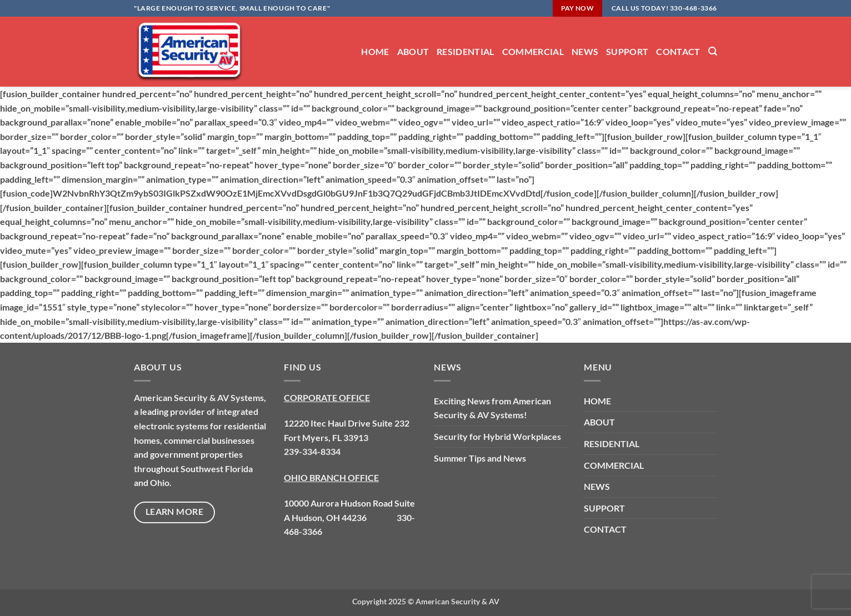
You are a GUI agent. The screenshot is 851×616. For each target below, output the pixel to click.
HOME (375, 51)
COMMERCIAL (533, 51)
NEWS (585, 51)
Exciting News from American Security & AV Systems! (492, 408)
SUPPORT (627, 51)
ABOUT (413, 51)
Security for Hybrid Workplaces (497, 436)
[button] (713, 51)
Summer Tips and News (480, 458)
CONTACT (678, 51)
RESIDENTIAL (465, 51)
